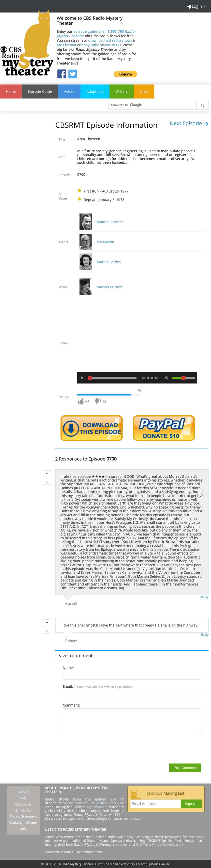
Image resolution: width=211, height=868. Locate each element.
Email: (98, 686)
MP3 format (66, 45)
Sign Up (191, 804)
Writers (122, 91)
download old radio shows (110, 40)
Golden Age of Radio (90, 807)
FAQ (23, 798)
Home (11, 91)
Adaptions (95, 91)
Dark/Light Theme (23, 822)
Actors (69, 91)
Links (144, 91)
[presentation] (101, 748)
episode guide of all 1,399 (95, 34)
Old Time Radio (102, 803)
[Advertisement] (176, 46)
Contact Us (23, 804)
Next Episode (189, 123)
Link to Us (23, 810)
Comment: (71, 705)
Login (194, 6)
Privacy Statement (23, 816)
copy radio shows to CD (101, 45)
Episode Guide (40, 91)
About (23, 792)
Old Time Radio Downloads (159, 844)
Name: (68, 668)
